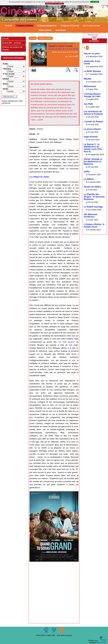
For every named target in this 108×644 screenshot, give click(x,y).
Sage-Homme (91, 137)
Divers (6, 84)
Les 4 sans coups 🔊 (93, 26)
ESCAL (99, 642)
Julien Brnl (72, 56)
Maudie (88, 79)
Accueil (8, 26)
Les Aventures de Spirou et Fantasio (93, 113)
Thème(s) (7, 69)
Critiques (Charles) (70, 26)
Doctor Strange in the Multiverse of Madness (93, 162)
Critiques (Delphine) (47, 26)
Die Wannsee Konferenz (91, 216)
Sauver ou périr (92, 54)
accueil (33, 38)
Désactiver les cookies (55, 4)
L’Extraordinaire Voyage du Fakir (92, 95)
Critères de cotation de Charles (12, 48)
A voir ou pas (9, 74)
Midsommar (90, 86)
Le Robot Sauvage (93, 207)
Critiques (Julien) (25, 26)
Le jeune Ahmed (92, 129)
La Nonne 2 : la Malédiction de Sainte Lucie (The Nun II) (93, 148)
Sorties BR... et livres (11, 43)
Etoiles (6, 79)
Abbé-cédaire (45, 30)
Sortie (5, 89)
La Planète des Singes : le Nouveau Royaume (94, 197)
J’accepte (95, 2)
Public (6, 64)
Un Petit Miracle (67, 342)
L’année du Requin (94, 121)
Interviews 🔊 (62, 30)
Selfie (87, 172)
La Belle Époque (92, 71)
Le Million (89, 179)
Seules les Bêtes (92, 187)
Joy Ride (88, 104)
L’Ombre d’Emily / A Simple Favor (94, 226)
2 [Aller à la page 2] (87, 48)
